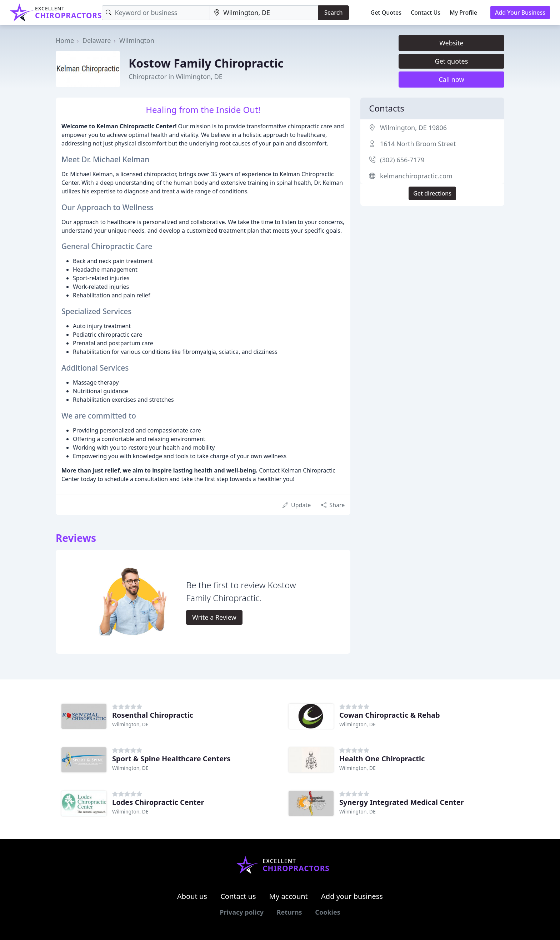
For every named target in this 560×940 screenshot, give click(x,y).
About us (192, 896)
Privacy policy (242, 912)
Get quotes (452, 61)
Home (65, 40)
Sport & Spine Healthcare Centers (171, 759)
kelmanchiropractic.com (416, 176)
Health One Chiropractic (382, 759)
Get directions (432, 193)
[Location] (264, 13)
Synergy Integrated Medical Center (402, 802)
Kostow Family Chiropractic (206, 63)
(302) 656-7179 (402, 160)
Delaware (97, 40)
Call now (451, 79)
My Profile (463, 13)
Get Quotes (386, 13)
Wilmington (137, 40)
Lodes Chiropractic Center (158, 802)
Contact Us (426, 13)
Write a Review (214, 617)
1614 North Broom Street (418, 144)
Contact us (238, 896)
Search (333, 13)
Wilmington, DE (130, 724)
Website (451, 43)
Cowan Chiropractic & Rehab (390, 715)
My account (289, 896)
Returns (289, 912)
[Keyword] (156, 13)
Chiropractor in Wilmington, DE (176, 76)
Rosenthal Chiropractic (153, 715)
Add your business (352, 896)
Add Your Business (520, 13)
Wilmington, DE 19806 (413, 128)
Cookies (327, 912)
